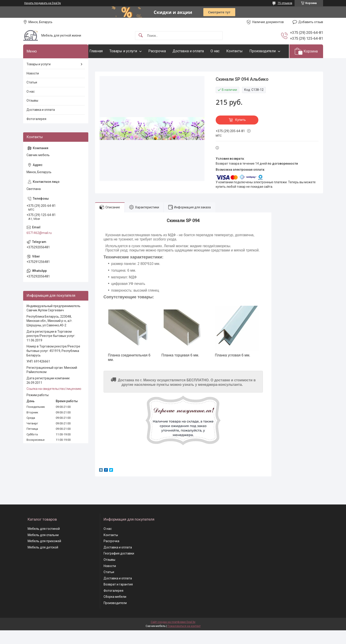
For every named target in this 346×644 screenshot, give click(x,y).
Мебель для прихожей (44, 555)
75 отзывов (285, 3)
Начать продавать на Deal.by (43, 3)
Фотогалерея (36, 133)
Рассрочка (166, 51)
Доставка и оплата (197, 51)
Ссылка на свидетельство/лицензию (54, 403)
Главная (105, 51)
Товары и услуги (132, 51)
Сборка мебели (115, 611)
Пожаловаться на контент (184, 640)
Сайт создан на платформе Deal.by (173, 636)
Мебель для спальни (43, 549)
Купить (241, 134)
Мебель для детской (43, 561)
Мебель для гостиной (44, 542)
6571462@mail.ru (39, 247)
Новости (33, 87)
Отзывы (32, 114)
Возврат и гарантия (118, 598)
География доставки (119, 567)
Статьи (32, 96)
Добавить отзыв (311, 22)
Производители (112, 65)
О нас (224, 51)
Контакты (243, 51)
